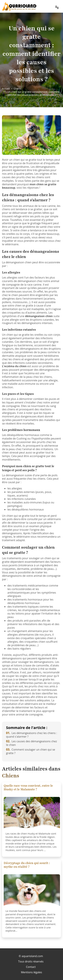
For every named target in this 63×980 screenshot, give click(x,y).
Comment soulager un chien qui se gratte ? (31, 751)
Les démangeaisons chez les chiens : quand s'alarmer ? (32, 735)
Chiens (17, 89)
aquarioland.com (32, 956)
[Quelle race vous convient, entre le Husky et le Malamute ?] (32, 814)
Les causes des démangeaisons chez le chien (32, 743)
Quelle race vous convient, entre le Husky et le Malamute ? (28, 787)
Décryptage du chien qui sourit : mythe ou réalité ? (27, 865)
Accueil (6, 89)
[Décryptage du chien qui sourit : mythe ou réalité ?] (32, 891)
